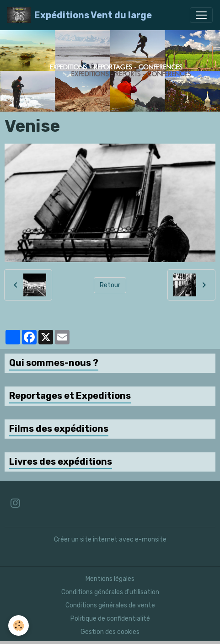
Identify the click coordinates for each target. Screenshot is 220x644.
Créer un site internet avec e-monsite (110, 539)
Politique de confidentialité (110, 619)
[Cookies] (19, 625)
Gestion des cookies (110, 632)
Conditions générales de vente (110, 605)
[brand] (80, 15)
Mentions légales (110, 579)
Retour (110, 285)
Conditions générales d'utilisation (110, 592)
